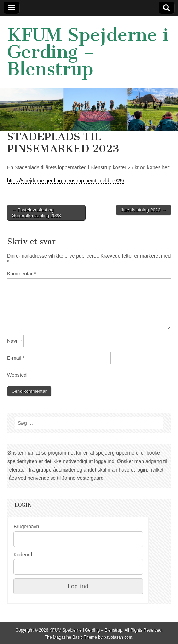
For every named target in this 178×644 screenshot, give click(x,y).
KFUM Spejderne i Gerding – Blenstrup (88, 52)
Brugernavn (26, 527)
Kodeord (23, 555)
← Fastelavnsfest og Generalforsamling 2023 (36, 213)
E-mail (16, 358)
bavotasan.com (118, 637)
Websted (17, 375)
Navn (15, 341)
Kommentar (22, 274)
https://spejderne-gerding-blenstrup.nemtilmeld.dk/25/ (66, 181)
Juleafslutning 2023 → (143, 210)
